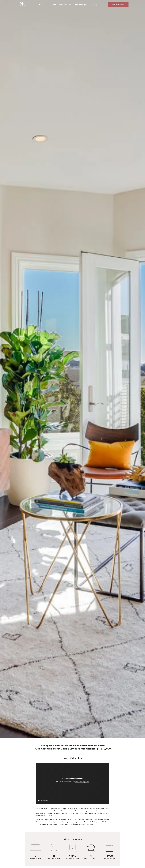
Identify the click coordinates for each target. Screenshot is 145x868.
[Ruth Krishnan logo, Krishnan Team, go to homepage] (22, 5)
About (41, 5)
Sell (48, 5)
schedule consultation (118, 5)
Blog (95, 5)
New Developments (83, 5)
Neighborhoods (65, 5)
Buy (54, 5)
